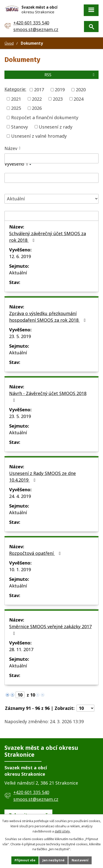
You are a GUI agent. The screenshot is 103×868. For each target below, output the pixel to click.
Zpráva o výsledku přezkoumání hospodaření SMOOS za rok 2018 (48, 317)
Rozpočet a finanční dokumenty (45, 117)
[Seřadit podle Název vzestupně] (20, 147)
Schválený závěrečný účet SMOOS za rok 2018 (48, 237)
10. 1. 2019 (20, 569)
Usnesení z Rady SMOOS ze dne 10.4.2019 (42, 477)
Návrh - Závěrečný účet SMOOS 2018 (48, 396)
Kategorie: (15, 89)
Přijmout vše (25, 860)
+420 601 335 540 (31, 23)
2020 (81, 90)
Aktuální (18, 273)
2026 (37, 108)
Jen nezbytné (53, 860)
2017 (39, 90)
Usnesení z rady (56, 127)
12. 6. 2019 (20, 256)
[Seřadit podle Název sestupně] (20, 149)
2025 (16, 108)
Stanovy (20, 127)
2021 (16, 99)
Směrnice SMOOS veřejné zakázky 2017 (50, 630)
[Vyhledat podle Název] (51, 158)
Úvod (9, 43)
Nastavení (80, 860)
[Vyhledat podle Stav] (51, 199)
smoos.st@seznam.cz (36, 29)
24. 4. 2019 (20, 496)
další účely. (62, 831)
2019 (60, 90)
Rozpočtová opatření (36, 553)
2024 (79, 99)
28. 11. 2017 (21, 649)
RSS (70, 75)
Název (11, 148)
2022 (37, 99)
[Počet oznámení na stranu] (85, 708)
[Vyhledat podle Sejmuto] (51, 216)
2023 (58, 99)
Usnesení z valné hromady (39, 136)
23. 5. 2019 (20, 336)
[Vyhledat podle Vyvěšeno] (51, 178)
